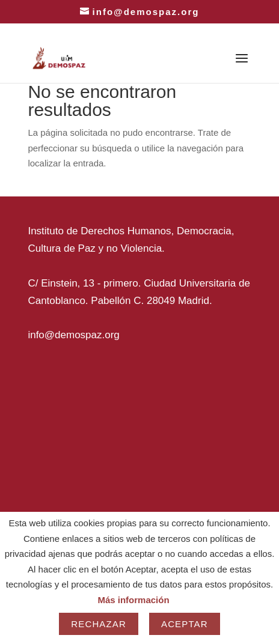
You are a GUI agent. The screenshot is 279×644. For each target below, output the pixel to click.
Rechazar (99, 624)
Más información (133, 600)
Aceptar (185, 624)
